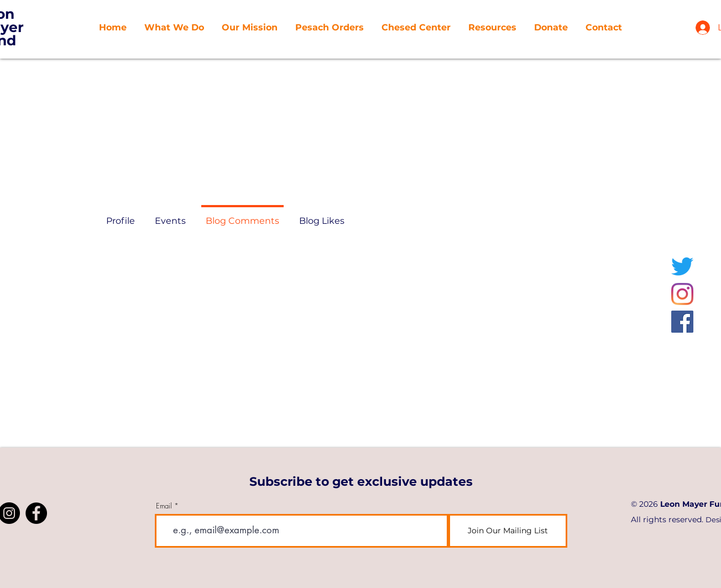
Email (164, 506)
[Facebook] (682, 322)
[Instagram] (682, 294)
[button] (250, 28)
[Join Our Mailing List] (508, 531)
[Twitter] (682, 266)
